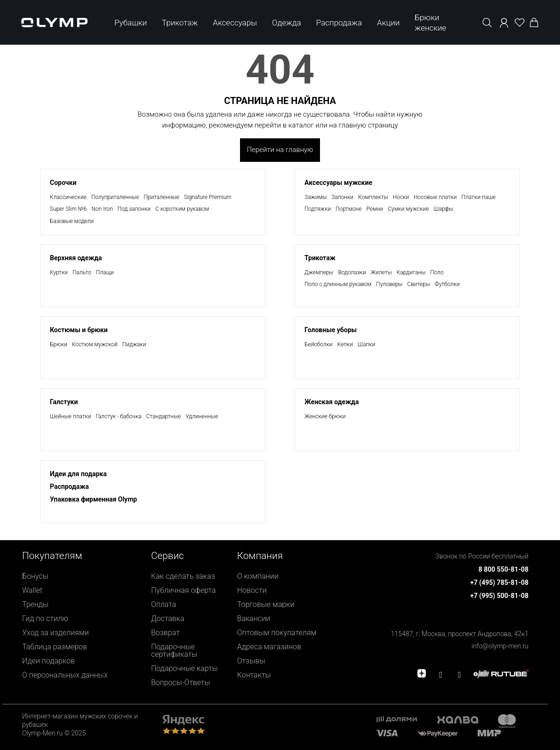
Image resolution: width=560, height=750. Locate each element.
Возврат (165, 633)
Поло (437, 272)
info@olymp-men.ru (500, 646)
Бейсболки (319, 344)
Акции (388, 23)
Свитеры (418, 284)
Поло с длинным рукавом (338, 284)
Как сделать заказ (183, 576)
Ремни (375, 209)
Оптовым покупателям (277, 633)
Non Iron (102, 209)
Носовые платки (435, 197)
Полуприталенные (115, 197)
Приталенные (161, 197)
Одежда (287, 23)
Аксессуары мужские (338, 183)
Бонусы (35, 576)
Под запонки (134, 209)
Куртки (59, 272)
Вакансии (254, 618)
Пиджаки (134, 344)
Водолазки (352, 272)
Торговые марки (266, 604)
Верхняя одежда (76, 258)
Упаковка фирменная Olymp (93, 499)
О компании (258, 576)
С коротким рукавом (182, 209)
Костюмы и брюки (79, 330)
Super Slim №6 (68, 209)
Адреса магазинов (269, 647)
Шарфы (443, 209)
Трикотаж (180, 23)
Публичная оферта (184, 590)
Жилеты (381, 272)
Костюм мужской (95, 344)
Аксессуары (235, 23)
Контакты (254, 675)
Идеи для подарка (78, 474)
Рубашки (131, 23)
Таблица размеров (55, 647)
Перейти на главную (280, 150)
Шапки (366, 344)
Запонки (342, 197)
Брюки (59, 344)
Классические (68, 197)
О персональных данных (65, 675)
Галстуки (64, 402)
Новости (252, 590)
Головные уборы (331, 330)
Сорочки (63, 183)
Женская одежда (332, 402)
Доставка (168, 618)
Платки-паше (479, 197)
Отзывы (251, 661)
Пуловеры (389, 284)
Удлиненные (202, 416)
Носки (401, 197)
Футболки (447, 284)
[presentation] (280, 375)
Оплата (164, 604)
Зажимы (316, 197)
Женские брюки (325, 416)
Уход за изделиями (56, 633)
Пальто (82, 272)
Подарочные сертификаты (174, 650)
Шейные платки (70, 416)
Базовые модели (72, 221)
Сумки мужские (408, 209)
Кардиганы (411, 272)
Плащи (105, 272)
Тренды (35, 604)
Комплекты (373, 197)
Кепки (345, 344)
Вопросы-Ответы (181, 682)
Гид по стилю (45, 618)
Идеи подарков (48, 661)
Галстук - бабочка (118, 416)
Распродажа (339, 23)
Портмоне (349, 209)
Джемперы (319, 272)
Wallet (32, 590)
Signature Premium (208, 197)
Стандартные (164, 416)
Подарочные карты (184, 668)
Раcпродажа (69, 487)
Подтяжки (318, 209)
